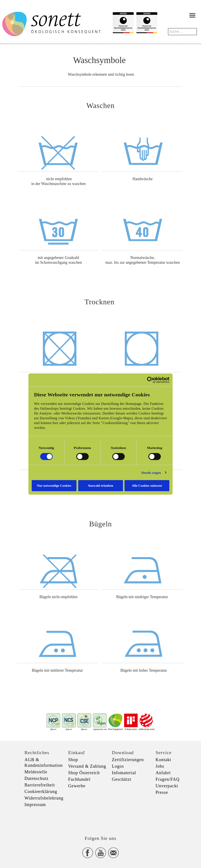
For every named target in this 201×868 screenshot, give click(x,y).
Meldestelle (36, 772)
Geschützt (122, 779)
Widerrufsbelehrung (44, 798)
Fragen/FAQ (168, 779)
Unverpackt (167, 786)
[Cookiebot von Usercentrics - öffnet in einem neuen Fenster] (150, 380)
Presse (162, 792)
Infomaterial (124, 773)
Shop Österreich (84, 773)
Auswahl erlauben (100, 486)
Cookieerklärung (41, 791)
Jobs (160, 766)
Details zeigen (151, 473)
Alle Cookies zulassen (147, 486)
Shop (73, 760)
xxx (100, 813)
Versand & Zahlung (87, 766)
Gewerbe (77, 786)
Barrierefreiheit (40, 785)
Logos (118, 766)
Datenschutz (36, 778)
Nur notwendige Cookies (54, 486)
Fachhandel (79, 779)
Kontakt (163, 760)
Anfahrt (163, 773)
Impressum (35, 805)
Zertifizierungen (128, 760)
